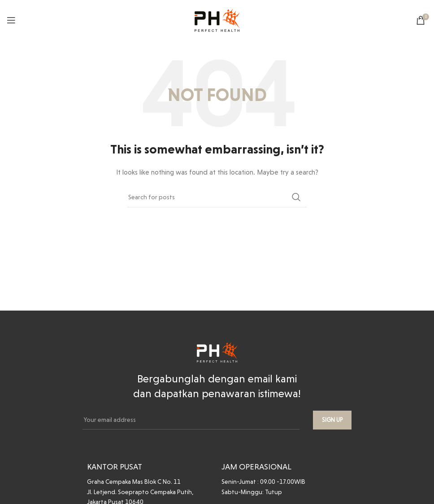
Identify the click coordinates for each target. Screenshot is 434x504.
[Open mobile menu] (11, 20)
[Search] (217, 197)
